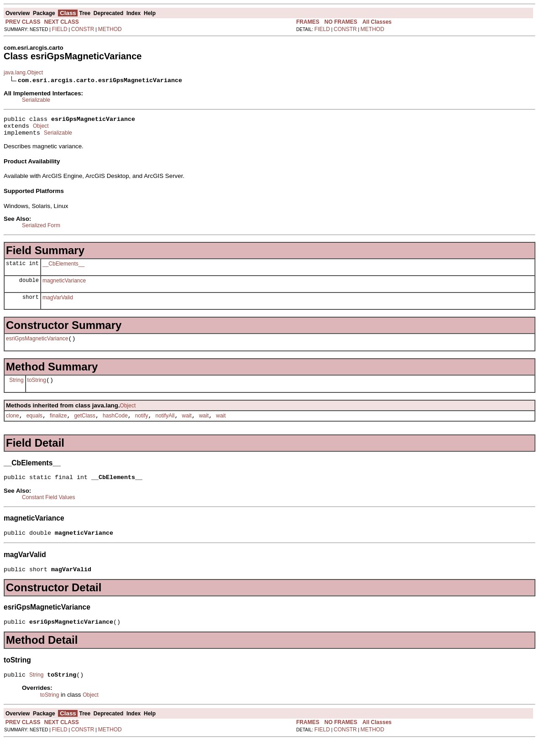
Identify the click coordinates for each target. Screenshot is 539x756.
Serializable (36, 100)
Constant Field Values (49, 507)
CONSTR (83, 29)
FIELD (60, 29)
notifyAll (165, 424)
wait (187, 424)
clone (13, 424)
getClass (85, 424)
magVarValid (58, 302)
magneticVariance (64, 285)
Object (41, 129)
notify (142, 424)
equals (34, 424)
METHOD (110, 29)
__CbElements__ (63, 268)
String (16, 386)
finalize (58, 424)
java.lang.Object (23, 73)
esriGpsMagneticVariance (37, 344)
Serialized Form (41, 229)
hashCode (115, 424)
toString (37, 387)
